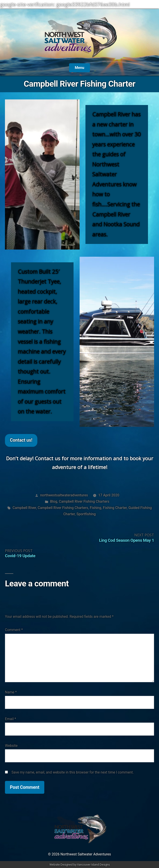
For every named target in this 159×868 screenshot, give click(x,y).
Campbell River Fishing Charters (84, 501)
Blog (54, 501)
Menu (79, 68)
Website (11, 746)
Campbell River (24, 508)
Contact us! (21, 440)
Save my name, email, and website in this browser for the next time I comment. (73, 772)
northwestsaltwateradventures (64, 495)
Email (10, 719)
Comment (14, 630)
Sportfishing (86, 514)
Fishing (95, 508)
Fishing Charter (115, 508)
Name (11, 692)
